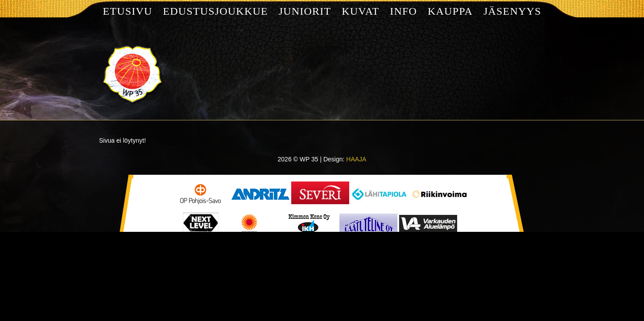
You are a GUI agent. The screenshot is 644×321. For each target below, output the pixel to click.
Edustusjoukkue (215, 11)
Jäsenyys (512, 11)
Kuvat (360, 11)
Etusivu (127, 11)
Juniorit (305, 11)
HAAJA (356, 159)
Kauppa (450, 11)
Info (403, 11)
